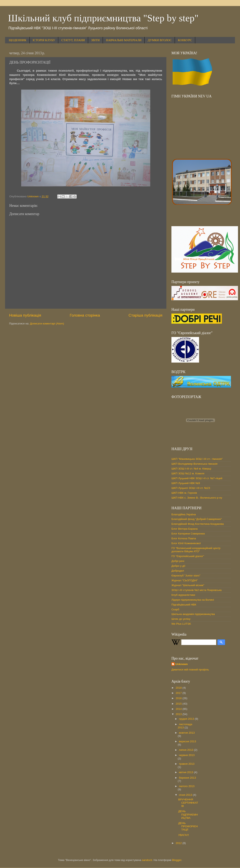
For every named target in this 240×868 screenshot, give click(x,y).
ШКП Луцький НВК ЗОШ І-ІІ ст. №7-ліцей (197, 478)
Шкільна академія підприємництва (193, 614)
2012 (179, 843)
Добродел (178, 571)
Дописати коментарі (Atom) (47, 324)
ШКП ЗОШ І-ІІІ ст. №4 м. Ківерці (191, 469)
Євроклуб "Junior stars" (186, 576)
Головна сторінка (85, 315)
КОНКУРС (185, 40)
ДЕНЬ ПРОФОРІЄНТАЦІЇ (188, 826)
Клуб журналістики (183, 595)
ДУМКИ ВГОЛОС (160, 40)
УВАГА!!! (184, 835)
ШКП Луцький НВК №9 (186, 483)
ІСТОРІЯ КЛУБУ (44, 40)
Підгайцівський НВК (184, 605)
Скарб (175, 609)
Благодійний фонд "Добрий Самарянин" (197, 519)
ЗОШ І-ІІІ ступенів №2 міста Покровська (197, 590)
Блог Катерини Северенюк (188, 534)
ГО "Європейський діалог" (188, 556)
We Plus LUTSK (181, 624)
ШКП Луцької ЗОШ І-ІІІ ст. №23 (191, 488)
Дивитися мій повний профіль (190, 670)
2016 (179, 698)
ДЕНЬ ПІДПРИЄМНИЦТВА (188, 814)
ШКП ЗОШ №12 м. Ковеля (188, 473)
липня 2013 (186, 750)
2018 (179, 688)
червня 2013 (187, 755)
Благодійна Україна (184, 514)
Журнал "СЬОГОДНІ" (185, 580)
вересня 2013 (187, 741)
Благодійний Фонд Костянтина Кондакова (198, 524)
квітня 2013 (186, 772)
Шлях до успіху (181, 619)
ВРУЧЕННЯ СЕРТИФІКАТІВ (188, 803)
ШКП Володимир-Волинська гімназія (194, 464)
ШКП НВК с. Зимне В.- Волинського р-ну (197, 498)
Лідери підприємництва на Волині (193, 600)
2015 (179, 704)
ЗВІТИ (95, 40)
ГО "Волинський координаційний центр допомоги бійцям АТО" (196, 550)
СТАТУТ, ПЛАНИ (73, 40)
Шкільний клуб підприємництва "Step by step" (103, 18)
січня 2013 (186, 795)
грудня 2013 (187, 719)
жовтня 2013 (187, 733)
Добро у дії (178, 566)
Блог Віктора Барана (185, 529)
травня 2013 (187, 764)
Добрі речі (178, 561)
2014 (179, 709)
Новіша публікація (25, 315)
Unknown (182, 664)
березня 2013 (187, 778)
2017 (179, 693)
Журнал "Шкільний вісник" (188, 585)
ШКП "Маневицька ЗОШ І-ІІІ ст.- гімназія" (197, 459)
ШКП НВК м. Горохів (184, 493)
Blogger (177, 860)
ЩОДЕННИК (18, 40)
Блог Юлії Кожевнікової (186, 543)
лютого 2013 (187, 786)
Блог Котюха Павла (184, 538)
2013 (179, 714)
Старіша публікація (145, 315)
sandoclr (147, 860)
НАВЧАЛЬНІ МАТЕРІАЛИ (124, 40)
